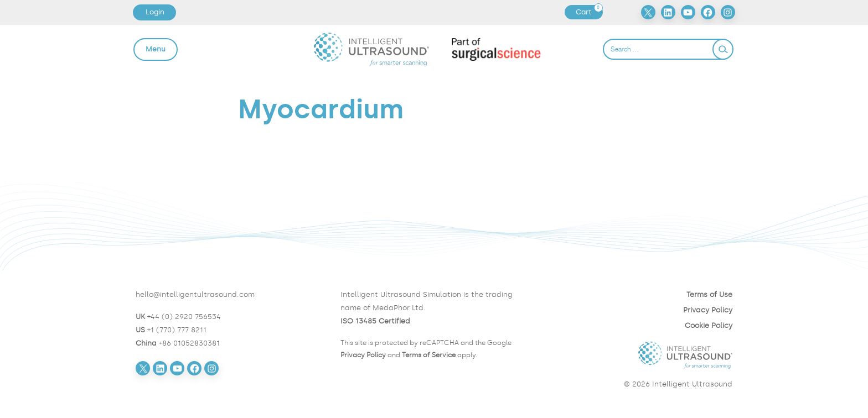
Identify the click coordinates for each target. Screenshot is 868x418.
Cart (589, 12)
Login (155, 12)
